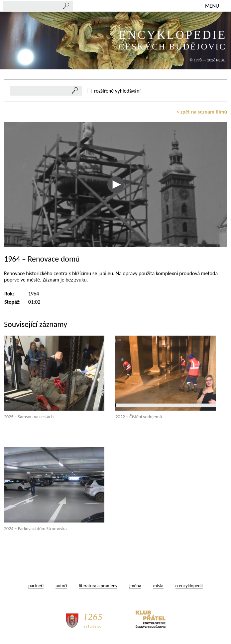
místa (158, 586)
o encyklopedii (189, 586)
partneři (36, 586)
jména (135, 586)
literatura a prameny (98, 586)
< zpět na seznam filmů (202, 112)
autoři (61, 586)
